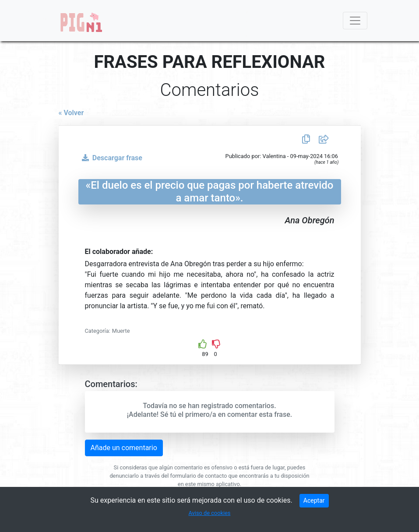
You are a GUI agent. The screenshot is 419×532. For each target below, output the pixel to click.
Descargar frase (110, 158)
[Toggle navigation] (355, 21)
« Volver (71, 113)
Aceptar (314, 500)
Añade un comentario (124, 448)
